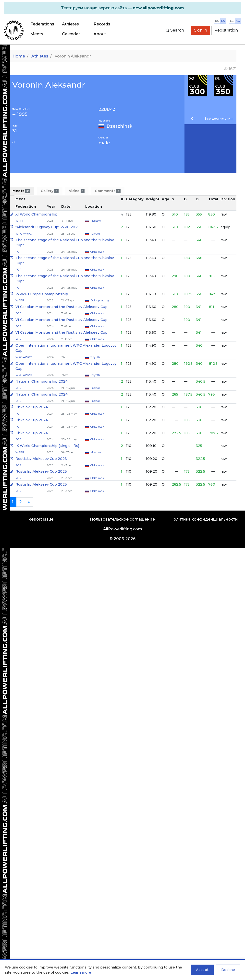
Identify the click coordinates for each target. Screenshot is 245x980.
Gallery (49, 191)
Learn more (81, 972)
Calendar (71, 34)
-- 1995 (20, 114)
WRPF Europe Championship (42, 294)
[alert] (122, 8)
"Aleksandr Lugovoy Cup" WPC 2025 (47, 227)
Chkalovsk (97, 252)
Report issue (41, 519)
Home (19, 56)
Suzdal (95, 388)
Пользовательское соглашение (122, 519)
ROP (18, 252)
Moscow (96, 221)
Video (77, 191)
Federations (42, 24)
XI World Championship (37, 214)
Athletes (70, 24)
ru (217, 21)
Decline (228, 970)
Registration (226, 30)
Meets (37, 34)
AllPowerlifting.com (123, 529)
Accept (202, 970)
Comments (108, 191)
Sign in (201, 30)
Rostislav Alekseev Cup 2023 (41, 459)
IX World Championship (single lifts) (47, 446)
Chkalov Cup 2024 (32, 407)
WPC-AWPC (24, 234)
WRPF (20, 221)
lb (232, 21)
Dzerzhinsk (119, 126)
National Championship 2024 (42, 381)
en (223, 21)
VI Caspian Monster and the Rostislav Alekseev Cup (61, 307)
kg (238, 21)
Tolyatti (95, 234)
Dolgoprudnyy (100, 300)
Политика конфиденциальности (204, 519)
